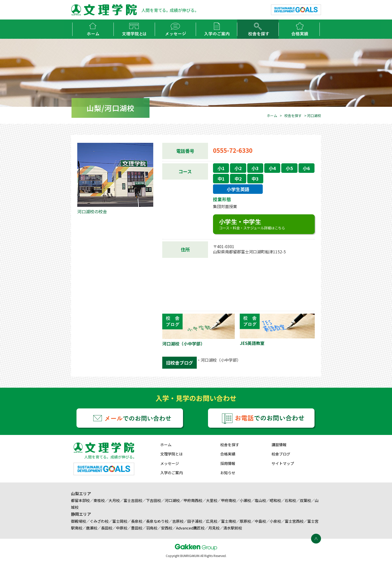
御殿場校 (78, 521)
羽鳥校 (152, 528)
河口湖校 (172, 500)
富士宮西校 (294, 521)
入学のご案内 (171, 473)
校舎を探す (293, 116)
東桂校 (99, 500)
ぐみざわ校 (99, 521)
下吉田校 (153, 500)
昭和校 (275, 500)
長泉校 (137, 521)
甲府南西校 (193, 500)
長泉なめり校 (157, 521)
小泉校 (275, 521)
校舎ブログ (281, 454)
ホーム (272, 116)
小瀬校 (245, 500)
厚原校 (245, 521)
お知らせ (228, 473)
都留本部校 (80, 500)
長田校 (107, 528)
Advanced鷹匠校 (190, 528)
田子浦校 (195, 521)
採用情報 (228, 463)
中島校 (260, 521)
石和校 (290, 500)
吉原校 (178, 521)
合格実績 (228, 454)
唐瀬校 (92, 528)
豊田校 (137, 528)
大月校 (114, 500)
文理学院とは (171, 454)
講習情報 (279, 445)
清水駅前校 (233, 528)
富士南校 (228, 521)
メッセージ (170, 463)
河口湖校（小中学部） (221, 360)
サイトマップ (283, 463)
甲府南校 (228, 500)
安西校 (167, 528)
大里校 (212, 500)
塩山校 (260, 500)
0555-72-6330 (233, 150)
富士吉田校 (133, 500)
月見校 (214, 528)
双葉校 (305, 500)
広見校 (212, 521)
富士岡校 (120, 521)
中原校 (122, 528)
